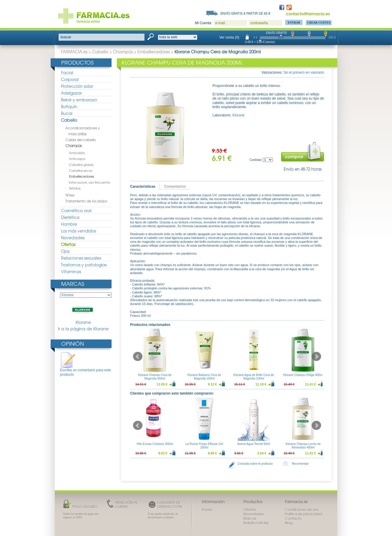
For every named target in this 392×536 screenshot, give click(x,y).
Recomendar (300, 464)
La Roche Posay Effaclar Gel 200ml (204, 446)
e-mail (220, 23)
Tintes (70, 195)
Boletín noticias (256, 523)
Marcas (73, 284)
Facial (67, 72)
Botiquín (69, 106)
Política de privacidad (303, 514)
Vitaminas (71, 271)
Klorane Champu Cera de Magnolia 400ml (155, 377)
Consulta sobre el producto (255, 464)
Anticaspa (77, 159)
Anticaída (77, 153)
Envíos (207, 509)
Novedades (73, 238)
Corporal (70, 79)
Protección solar (77, 86)
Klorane (83, 313)
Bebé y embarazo (79, 100)
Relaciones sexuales (81, 258)
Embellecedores (154, 52)
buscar (66, 37)
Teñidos (75, 188)
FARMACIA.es (74, 52)
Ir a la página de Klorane (83, 329)
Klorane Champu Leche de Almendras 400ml (303, 446)
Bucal (67, 113)
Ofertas (68, 244)
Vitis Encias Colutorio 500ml (155, 444)
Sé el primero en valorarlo (304, 72)
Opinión (73, 343)
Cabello (100, 52)
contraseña (259, 23)
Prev (138, 357)
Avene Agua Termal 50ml (254, 444)
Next (316, 357)
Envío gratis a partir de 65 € (245, 13)
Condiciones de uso (302, 509)
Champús (123, 52)
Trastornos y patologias (84, 265)
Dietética (70, 217)
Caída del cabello (81, 140)
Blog (289, 523)
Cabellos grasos (81, 164)
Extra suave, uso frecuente (89, 182)
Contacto (293, 518)
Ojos (65, 251)
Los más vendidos (78, 231)
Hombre (69, 224)
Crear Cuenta (319, 23)
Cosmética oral (76, 210)
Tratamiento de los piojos (86, 201)
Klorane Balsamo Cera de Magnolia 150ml (204, 377)
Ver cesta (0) (229, 37)
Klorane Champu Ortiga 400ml (303, 375)
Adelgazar (71, 93)
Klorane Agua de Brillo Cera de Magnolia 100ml (254, 377)
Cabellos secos (80, 170)
